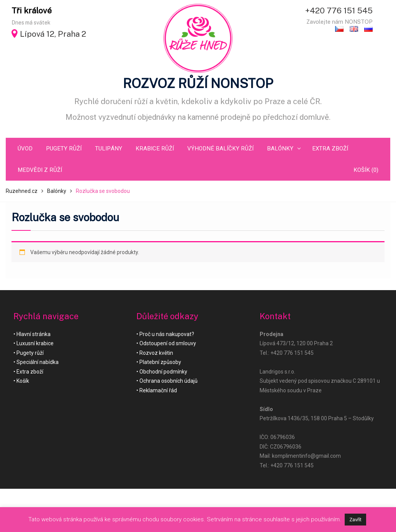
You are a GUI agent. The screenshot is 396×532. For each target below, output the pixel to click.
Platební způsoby (160, 362)
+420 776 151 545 (339, 11)
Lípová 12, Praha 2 (53, 34)
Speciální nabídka (38, 362)
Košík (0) (366, 170)
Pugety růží (64, 149)
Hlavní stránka (34, 334)
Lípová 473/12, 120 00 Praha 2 (296, 343)
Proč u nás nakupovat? (167, 334)
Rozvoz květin (156, 353)
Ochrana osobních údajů (169, 381)
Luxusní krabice (35, 343)
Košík (23, 381)
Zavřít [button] (355, 520)
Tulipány (109, 149)
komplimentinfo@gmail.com (306, 456)
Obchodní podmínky (163, 372)
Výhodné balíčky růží (220, 149)
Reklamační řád (158, 390)
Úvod (25, 149)
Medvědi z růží (40, 170)
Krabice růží (155, 149)
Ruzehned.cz (22, 191)
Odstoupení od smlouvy (168, 343)
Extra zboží (330, 149)
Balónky (280, 149)
